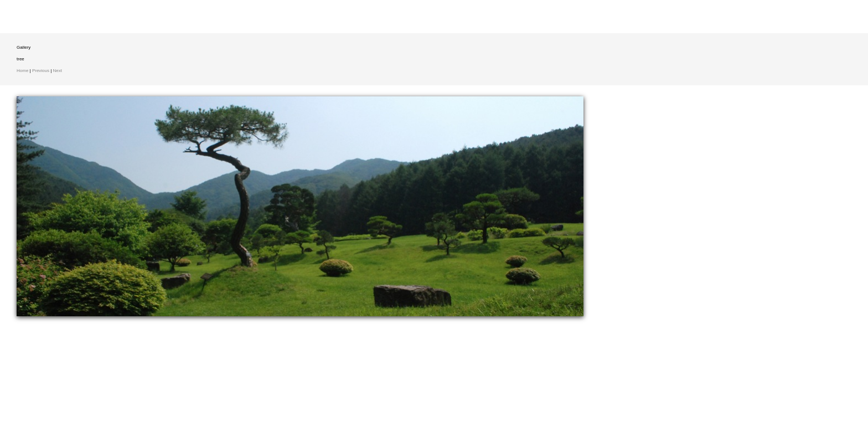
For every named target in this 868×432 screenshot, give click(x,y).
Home (22, 71)
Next (58, 71)
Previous (41, 71)
